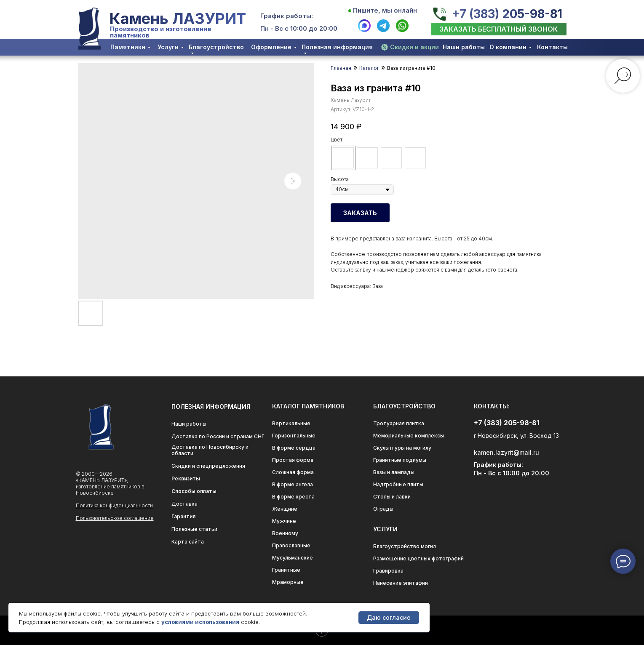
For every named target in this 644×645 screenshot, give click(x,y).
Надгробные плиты (398, 484)
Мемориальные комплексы (409, 436)
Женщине (285, 509)
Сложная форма (293, 472)
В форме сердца (294, 448)
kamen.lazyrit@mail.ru (506, 452)
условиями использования (200, 622)
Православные (291, 545)
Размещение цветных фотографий (418, 558)
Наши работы (464, 47)
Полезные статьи (194, 529)
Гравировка (388, 571)
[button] (499, 29)
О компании (508, 47)
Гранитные (286, 570)
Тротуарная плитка (399, 423)
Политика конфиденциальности (114, 505)
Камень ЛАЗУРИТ (178, 19)
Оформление (271, 47)
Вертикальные (291, 423)
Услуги (168, 47)
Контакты (552, 47)
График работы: (287, 16)
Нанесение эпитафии (401, 583)
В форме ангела (293, 484)
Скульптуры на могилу (402, 448)
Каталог (369, 68)
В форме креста (293, 497)
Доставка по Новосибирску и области (210, 450)
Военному (285, 533)
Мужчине (284, 521)
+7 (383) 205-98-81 (507, 14)
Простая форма (293, 460)
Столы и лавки (392, 497)
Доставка (184, 504)
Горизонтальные (294, 436)
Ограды (383, 509)
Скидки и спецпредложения (208, 466)
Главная (341, 68)
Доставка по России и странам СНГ (218, 436)
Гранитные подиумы (400, 460)
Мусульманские (293, 558)
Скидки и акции (414, 47)
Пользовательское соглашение (115, 518)
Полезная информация (337, 47)
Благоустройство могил (405, 546)
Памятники (128, 47)
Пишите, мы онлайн (385, 10)
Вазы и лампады (394, 472)
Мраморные (288, 582)
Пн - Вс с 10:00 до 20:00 (299, 28)
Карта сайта (188, 542)
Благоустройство (216, 47)
